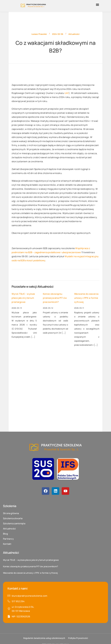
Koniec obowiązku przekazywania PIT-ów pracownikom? (55, 298)
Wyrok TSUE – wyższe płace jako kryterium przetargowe (23, 298)
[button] (97, 5)
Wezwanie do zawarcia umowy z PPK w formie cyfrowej (86, 298)
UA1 (67, 93)
